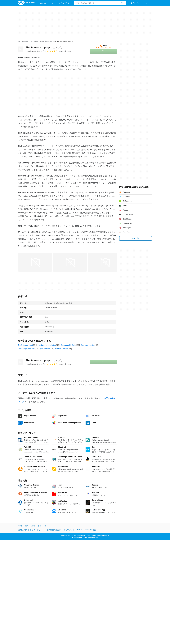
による (33, 51)
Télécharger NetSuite (26, 349)
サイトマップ (43, 526)
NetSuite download (25, 345)
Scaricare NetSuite (88, 345)
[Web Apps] (25, 42)
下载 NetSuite (45, 349)
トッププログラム (63, 3)
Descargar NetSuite (68, 345)
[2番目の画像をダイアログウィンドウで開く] (105, 262)
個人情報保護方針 (54, 530)
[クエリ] (100, 3)
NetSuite (45, 47)
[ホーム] (19, 42)
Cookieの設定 (91, 530)
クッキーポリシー (37, 530)
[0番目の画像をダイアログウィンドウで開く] (35, 262)
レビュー (51, 3)
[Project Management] (46, 42)
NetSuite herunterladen (47, 345)
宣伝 (33, 526)
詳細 (20, 526)
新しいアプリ (69, 530)
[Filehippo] (26, 3)
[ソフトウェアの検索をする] (122, 3)
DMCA (80, 530)
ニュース (43, 3)
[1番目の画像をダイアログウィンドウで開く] (70, 262)
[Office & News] (34, 42)
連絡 (26, 526)
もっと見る (136, 238)
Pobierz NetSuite (62, 349)
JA (148, 3)
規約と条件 (23, 530)
